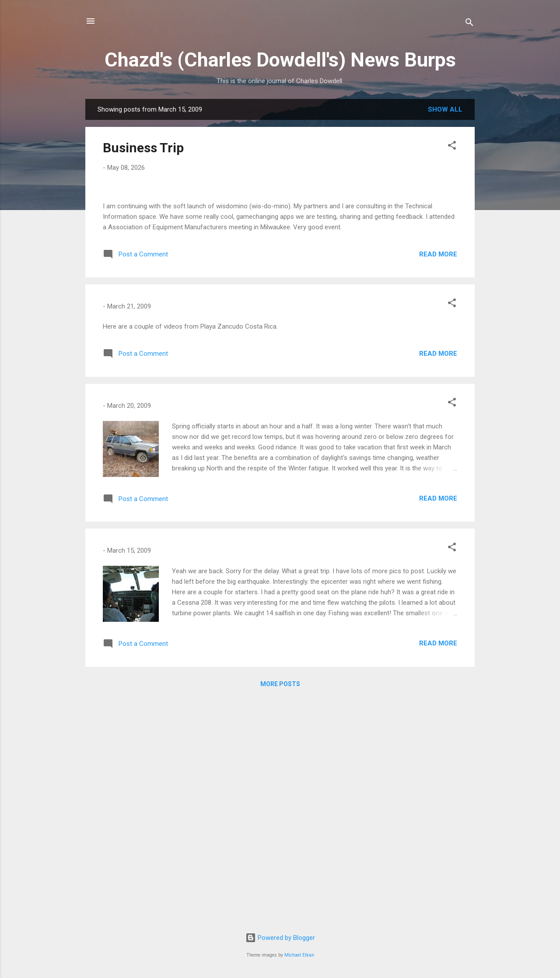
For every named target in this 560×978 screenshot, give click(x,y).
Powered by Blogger (280, 938)
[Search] (469, 24)
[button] (452, 147)
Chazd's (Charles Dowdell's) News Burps (280, 60)
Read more (438, 479)
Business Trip (143, 148)
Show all (445, 109)
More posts (280, 909)
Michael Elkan (299, 955)
